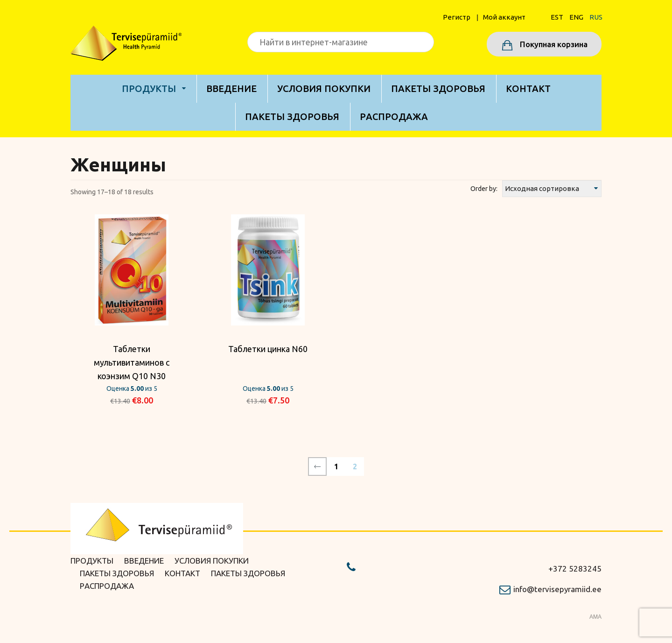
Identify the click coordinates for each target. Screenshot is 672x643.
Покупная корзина (553, 44)
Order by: (484, 189)
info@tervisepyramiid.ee (557, 589)
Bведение (231, 88)
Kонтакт (528, 88)
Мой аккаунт (504, 17)
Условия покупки (324, 88)
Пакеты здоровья (438, 88)
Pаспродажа (394, 117)
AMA (595, 617)
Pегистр (457, 17)
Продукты (149, 88)
